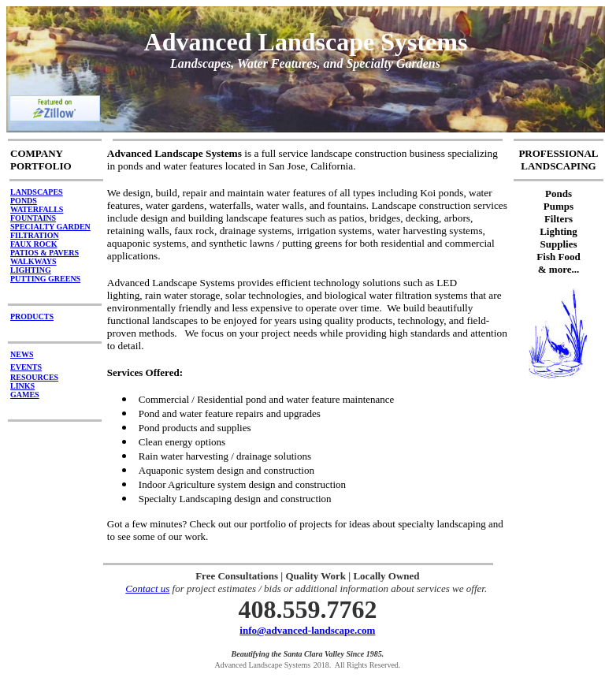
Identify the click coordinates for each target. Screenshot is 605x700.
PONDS (24, 201)
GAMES (25, 395)
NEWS (22, 354)
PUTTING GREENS (45, 279)
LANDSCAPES (37, 192)
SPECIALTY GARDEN (50, 227)
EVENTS (26, 367)
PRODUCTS (32, 316)
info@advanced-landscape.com (307, 630)
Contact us (147, 588)
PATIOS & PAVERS (45, 253)
